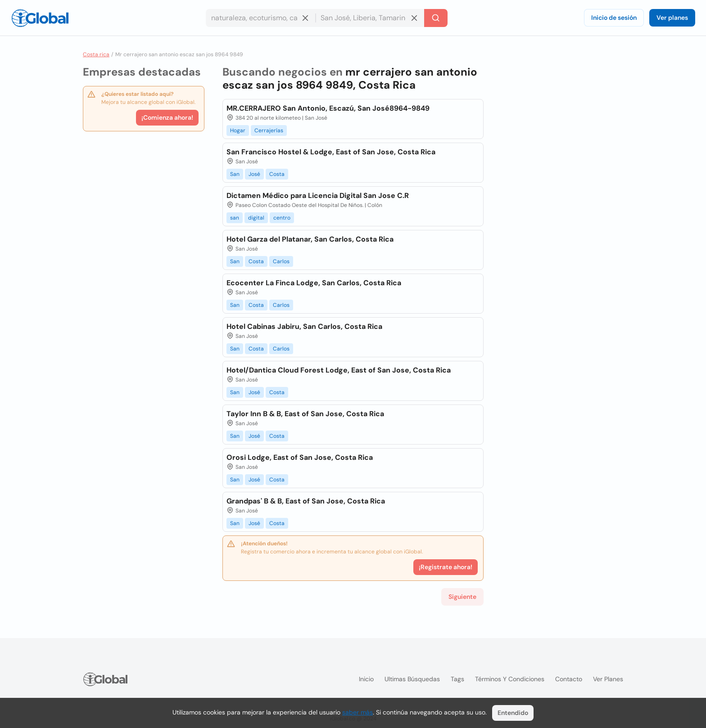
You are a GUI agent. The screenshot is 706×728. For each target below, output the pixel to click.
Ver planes (672, 18)
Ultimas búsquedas (412, 679)
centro (282, 218)
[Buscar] (436, 18)
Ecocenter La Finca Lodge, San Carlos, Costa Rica (314, 283)
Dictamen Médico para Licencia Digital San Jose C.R (318, 195)
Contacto (569, 679)
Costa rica (96, 54)
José (254, 174)
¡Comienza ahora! (167, 117)
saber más (358, 712)
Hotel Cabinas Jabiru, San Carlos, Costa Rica (304, 326)
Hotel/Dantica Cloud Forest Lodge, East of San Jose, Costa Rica (339, 370)
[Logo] (40, 18)
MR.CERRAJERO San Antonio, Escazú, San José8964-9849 (328, 108)
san (235, 218)
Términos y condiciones (510, 679)
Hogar (238, 130)
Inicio (366, 679)
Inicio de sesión (614, 18)
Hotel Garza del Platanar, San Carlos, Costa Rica (310, 239)
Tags (457, 679)
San (235, 174)
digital (256, 218)
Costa (277, 174)
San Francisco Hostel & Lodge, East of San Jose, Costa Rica (331, 152)
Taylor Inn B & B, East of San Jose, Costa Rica (305, 414)
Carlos (281, 261)
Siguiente (462, 597)
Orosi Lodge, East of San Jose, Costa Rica (300, 457)
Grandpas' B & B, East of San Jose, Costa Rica (306, 501)
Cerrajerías (269, 130)
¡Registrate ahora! (446, 567)
